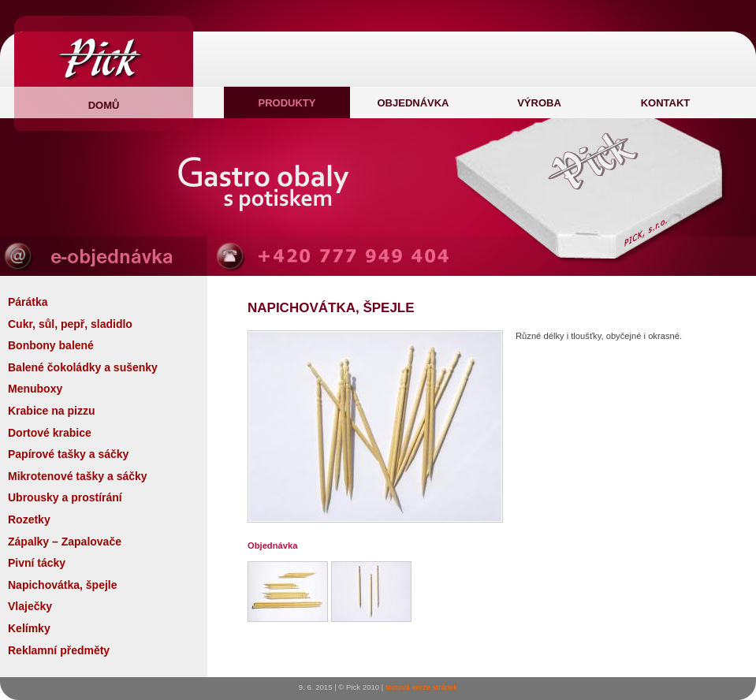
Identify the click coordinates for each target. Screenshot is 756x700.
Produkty (287, 103)
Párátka (28, 302)
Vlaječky (30, 606)
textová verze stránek (421, 687)
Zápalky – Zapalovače (65, 542)
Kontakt (666, 103)
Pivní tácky (37, 563)
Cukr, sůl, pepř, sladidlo (70, 324)
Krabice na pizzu (51, 411)
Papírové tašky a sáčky (68, 454)
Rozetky (29, 519)
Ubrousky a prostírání (65, 497)
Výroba (539, 103)
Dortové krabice (50, 433)
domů (104, 105)
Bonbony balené (51, 345)
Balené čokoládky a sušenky (83, 367)
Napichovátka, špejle (63, 585)
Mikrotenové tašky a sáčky (78, 476)
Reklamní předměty (59, 650)
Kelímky (29, 628)
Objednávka (413, 103)
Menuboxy (35, 389)
